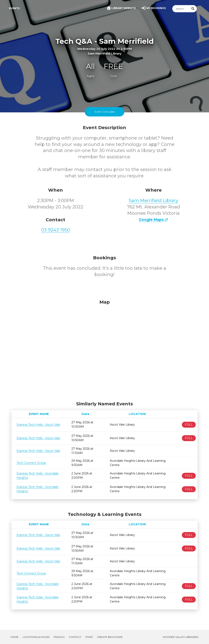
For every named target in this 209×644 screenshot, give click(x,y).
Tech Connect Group (31, 463)
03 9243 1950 (56, 230)
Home (15, 637)
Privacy (59, 637)
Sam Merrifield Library (153, 201)
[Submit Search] (193, 9)
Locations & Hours (36, 637)
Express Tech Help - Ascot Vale (38, 425)
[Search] (181, 9)
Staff (89, 637)
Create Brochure (110, 637)
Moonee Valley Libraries (181, 637)
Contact (75, 637)
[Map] (104, 349)
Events (14, 8)
